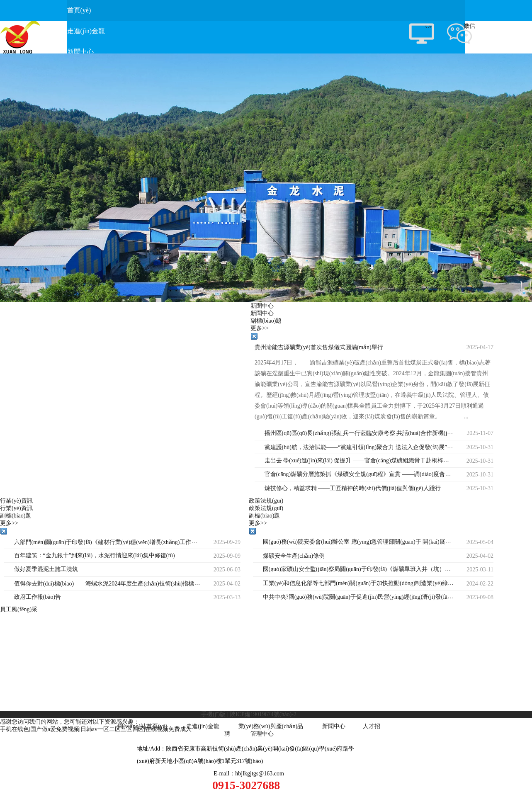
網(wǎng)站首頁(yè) (142, 726)
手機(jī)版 (213, 714)
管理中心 (262, 734)
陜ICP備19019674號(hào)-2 (263, 714)
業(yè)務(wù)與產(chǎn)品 (271, 726)
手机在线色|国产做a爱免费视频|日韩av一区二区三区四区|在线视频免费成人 (96, 729)
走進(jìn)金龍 (203, 726)
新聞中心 (334, 726)
